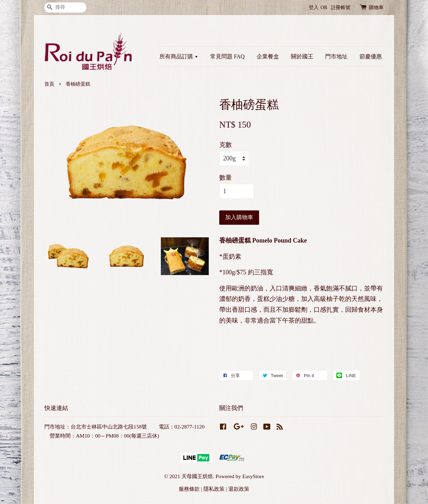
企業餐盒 (268, 56)
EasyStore (253, 476)
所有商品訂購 (179, 56)
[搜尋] (65, 8)
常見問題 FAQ (227, 56)
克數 (226, 145)
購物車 (376, 8)
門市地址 (336, 56)
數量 (226, 178)
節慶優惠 (371, 56)
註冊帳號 (341, 8)
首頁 (49, 84)
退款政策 (239, 489)
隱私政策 (214, 489)
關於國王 (302, 56)
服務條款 (189, 489)
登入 (314, 8)
